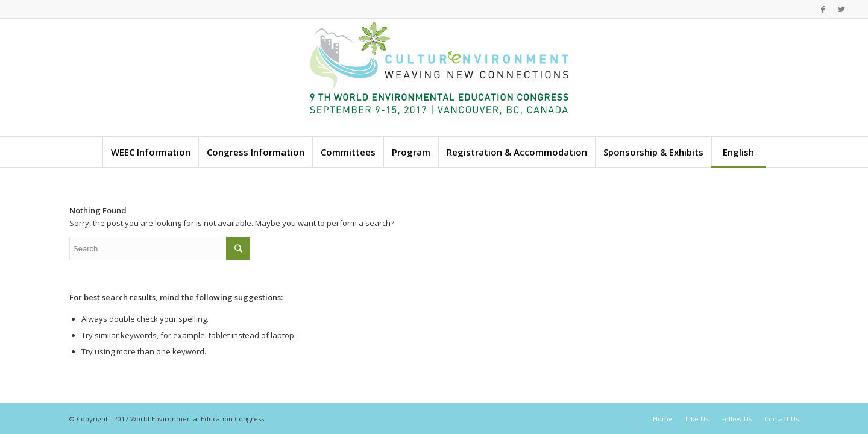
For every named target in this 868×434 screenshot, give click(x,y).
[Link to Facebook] (823, 9)
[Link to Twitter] (841, 9)
